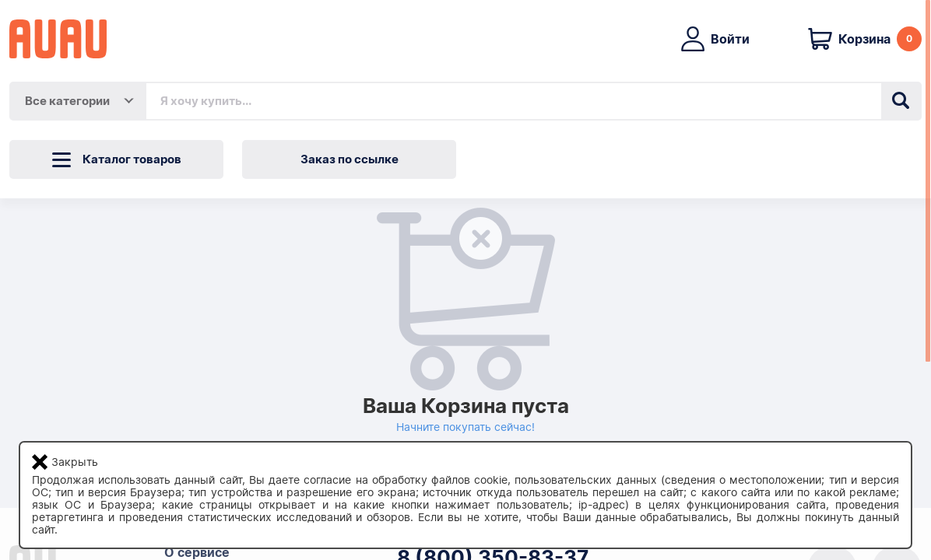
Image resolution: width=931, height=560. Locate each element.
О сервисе (197, 553)
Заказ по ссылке (350, 159)
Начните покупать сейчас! (465, 427)
